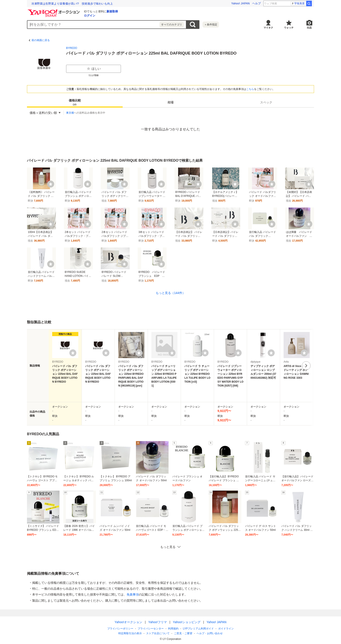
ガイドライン (226, 629)
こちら (250, 89)
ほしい (94, 69)
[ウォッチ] (51, 184)
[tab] (75, 102)
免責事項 (133, 594)
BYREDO (72, 48)
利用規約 (173, 629)
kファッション (295, 3)
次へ (306, 366)
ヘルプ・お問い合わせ (210, 633)
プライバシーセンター (151, 629)
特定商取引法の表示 (130, 633)
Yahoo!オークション (128, 622)
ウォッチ (289, 28)
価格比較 (75, 103)
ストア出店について (158, 633)
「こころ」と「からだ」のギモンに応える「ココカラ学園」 (69, 4)
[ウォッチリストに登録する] (73, 353)
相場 (170, 102)
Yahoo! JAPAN (240, 3)
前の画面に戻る (41, 40)
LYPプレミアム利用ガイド (198, 629)
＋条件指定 (211, 25)
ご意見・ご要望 (183, 633)
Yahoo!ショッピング (187, 622)
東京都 (70, 113)
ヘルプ (257, 3)
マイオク (268, 28)
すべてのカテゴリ (172, 25)
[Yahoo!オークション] (54, 11)
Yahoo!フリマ (158, 622)
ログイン (90, 16)
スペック (266, 102)
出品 (309, 28)
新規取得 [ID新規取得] (112, 11)
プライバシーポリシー (120, 629)
